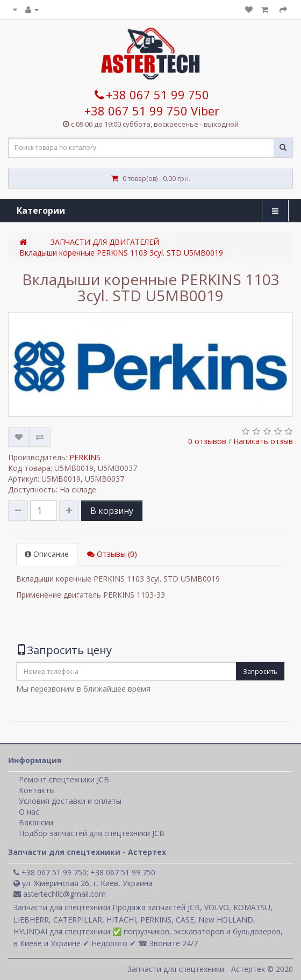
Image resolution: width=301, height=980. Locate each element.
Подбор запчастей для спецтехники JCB (92, 833)
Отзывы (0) (112, 554)
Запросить (260, 672)
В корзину (112, 511)
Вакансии (36, 822)
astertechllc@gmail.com (60, 894)
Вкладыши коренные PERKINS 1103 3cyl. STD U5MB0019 (121, 253)
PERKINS (85, 457)
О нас (29, 812)
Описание (47, 554)
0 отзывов (207, 441)
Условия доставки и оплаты (70, 801)
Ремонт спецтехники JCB (64, 779)
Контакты (37, 790)
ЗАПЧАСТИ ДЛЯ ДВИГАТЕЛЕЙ (105, 242)
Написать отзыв (263, 441)
